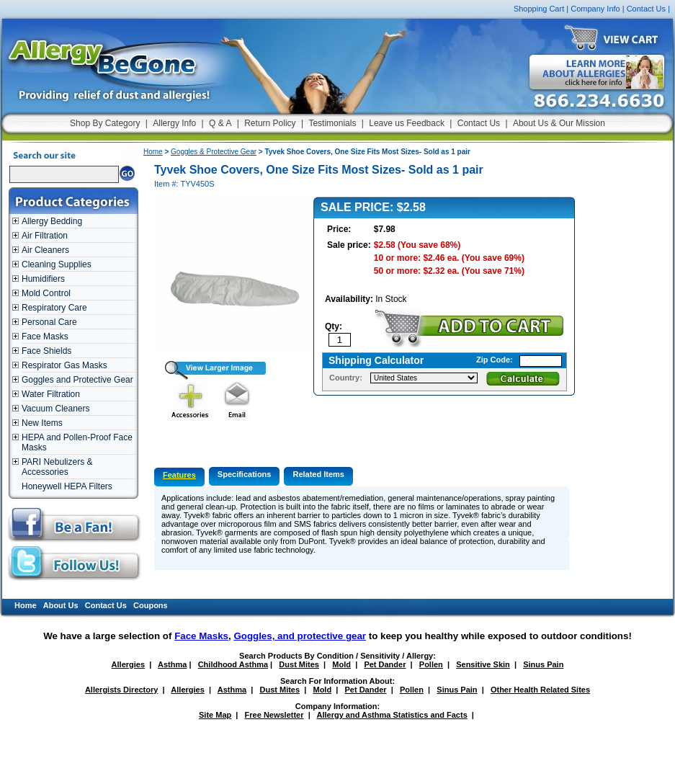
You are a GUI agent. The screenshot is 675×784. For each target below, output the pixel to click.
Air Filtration (45, 236)
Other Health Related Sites (540, 690)
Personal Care (49, 322)
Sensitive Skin (483, 664)
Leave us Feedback (407, 123)
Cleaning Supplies (57, 264)
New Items (42, 423)
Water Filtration (51, 394)
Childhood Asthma (233, 664)
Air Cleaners (45, 250)
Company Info (595, 9)
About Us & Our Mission (559, 123)
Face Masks (45, 337)
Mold (341, 664)
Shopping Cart (539, 9)
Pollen (431, 664)
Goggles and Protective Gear (77, 380)
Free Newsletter (274, 715)
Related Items (318, 474)
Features (179, 475)
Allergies (128, 664)
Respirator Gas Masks (64, 365)
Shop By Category (105, 123)
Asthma (172, 664)
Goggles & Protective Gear (214, 152)
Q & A (220, 123)
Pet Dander (385, 664)
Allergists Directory (121, 690)
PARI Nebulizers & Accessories (57, 467)
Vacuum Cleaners (56, 409)
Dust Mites (299, 664)
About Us (61, 605)
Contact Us (646, 9)
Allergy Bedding (52, 221)
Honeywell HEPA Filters (67, 486)
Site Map (215, 715)
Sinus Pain (543, 664)
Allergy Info (174, 123)
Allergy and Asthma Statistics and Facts (392, 715)
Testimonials (332, 123)
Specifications (245, 474)
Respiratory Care (54, 308)
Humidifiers (43, 279)
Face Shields (46, 351)
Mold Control (46, 293)
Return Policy (270, 123)
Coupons (151, 605)
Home (153, 152)
